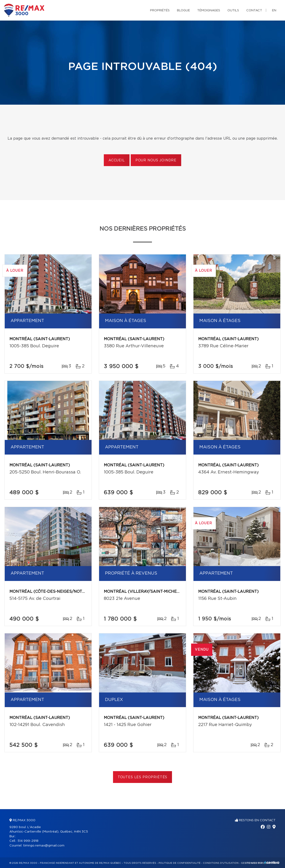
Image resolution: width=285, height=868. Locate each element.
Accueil (117, 160)
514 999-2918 (28, 841)
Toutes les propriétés (143, 777)
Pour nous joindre (156, 160)
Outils (233, 11)
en (274, 11)
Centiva (272, 862)
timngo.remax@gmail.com (44, 846)
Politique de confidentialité (180, 863)
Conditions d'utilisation (221, 863)
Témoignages (209, 11)
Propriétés (160, 11)
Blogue (183, 11)
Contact (254, 11)
